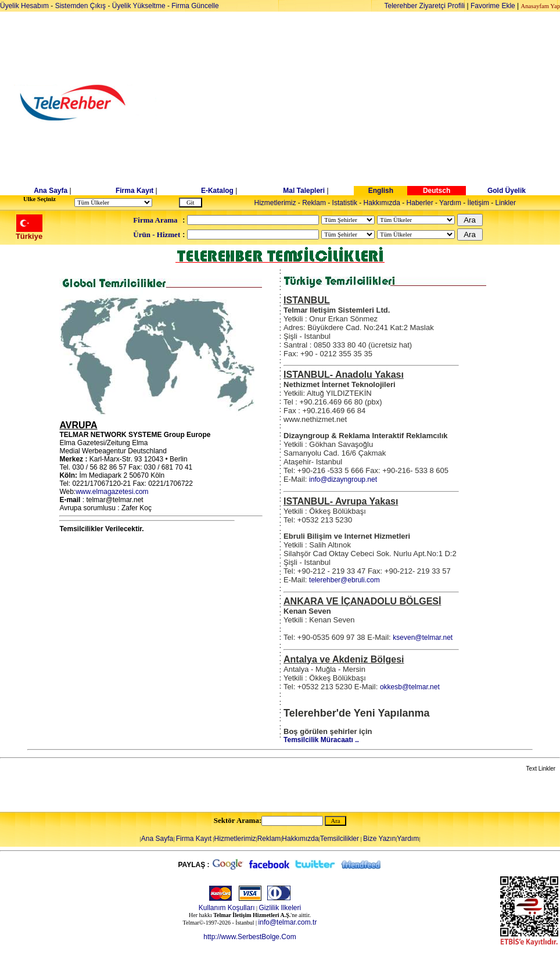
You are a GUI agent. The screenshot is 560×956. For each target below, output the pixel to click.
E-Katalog (217, 191)
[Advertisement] (369, 103)
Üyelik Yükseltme (139, 6)
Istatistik (345, 203)
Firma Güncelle (195, 6)
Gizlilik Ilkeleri (280, 908)
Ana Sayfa (51, 191)
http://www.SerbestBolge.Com (250, 937)
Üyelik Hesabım (24, 6)
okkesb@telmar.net (410, 687)
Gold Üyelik (507, 191)
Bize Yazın (379, 839)
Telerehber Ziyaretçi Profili (425, 6)
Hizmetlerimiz (275, 203)
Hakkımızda (382, 203)
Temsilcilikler (340, 839)
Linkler (506, 203)
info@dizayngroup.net (343, 479)
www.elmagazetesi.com (112, 492)
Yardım (450, 203)
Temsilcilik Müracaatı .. (321, 740)
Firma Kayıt (134, 191)
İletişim (478, 203)
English (381, 191)
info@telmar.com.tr (288, 922)
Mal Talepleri (304, 191)
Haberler (420, 203)
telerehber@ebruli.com (344, 580)
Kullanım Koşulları (227, 908)
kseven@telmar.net (423, 638)
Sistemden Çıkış (80, 6)
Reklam (314, 203)
